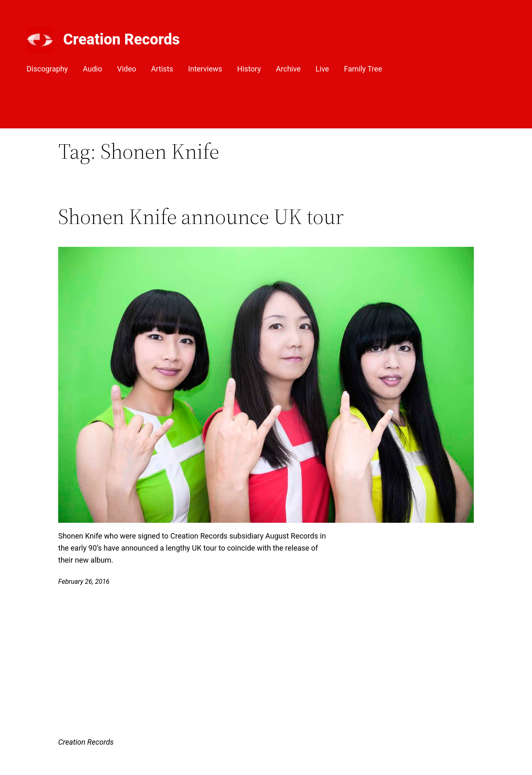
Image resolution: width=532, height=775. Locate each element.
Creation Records (122, 39)
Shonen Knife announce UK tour (201, 217)
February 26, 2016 (84, 582)
